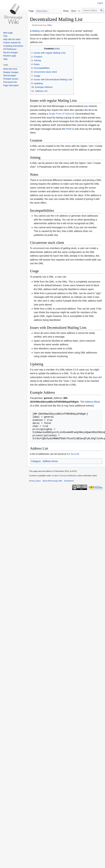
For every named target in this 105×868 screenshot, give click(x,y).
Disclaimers (69, 481)
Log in (100, 3)
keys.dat (97, 377)
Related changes (11, 72)
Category (36, 461)
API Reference (10, 49)
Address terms (50, 461)
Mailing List (38, 31)
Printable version (11, 79)
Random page (10, 56)
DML (50, 25)
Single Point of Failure (60, 114)
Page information (11, 85)
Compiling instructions (13, 46)
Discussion (42, 11)
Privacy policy (35, 481)
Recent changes (11, 53)
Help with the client (12, 39)
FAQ (5, 36)
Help (5, 59)
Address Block (92, 402)
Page (31, 11)
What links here (10, 69)
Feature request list (12, 43)
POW (69, 129)
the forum (72, 454)
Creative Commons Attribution (64, 476)
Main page (8, 33)
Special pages (10, 76)
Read (63, 11)
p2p (86, 106)
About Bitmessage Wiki (52, 481)
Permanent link (10, 82)
